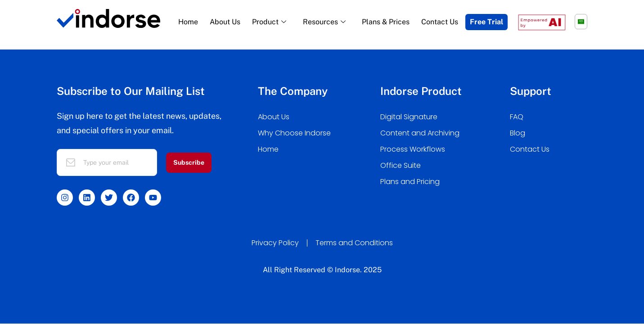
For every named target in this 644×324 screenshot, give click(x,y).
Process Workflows (413, 149)
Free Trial (486, 22)
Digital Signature (409, 117)
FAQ (517, 117)
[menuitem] (581, 22)
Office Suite (401, 165)
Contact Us (440, 22)
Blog (518, 133)
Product (270, 22)
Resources (325, 22)
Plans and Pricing (410, 182)
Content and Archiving (420, 133)
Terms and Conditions (354, 243)
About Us (225, 22)
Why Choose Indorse (294, 133)
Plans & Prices (386, 22)
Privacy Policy (275, 243)
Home (188, 22)
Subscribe (189, 162)
